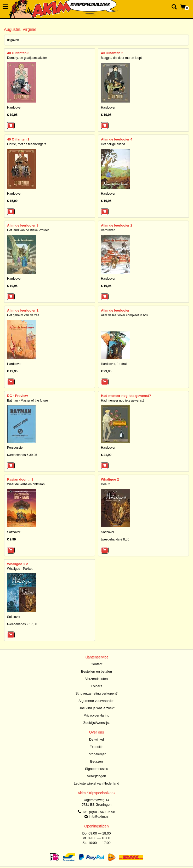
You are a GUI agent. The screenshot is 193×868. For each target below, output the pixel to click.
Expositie (97, 747)
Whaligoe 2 (110, 479)
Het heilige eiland (113, 144)
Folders (96, 686)
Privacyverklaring (97, 715)
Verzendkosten (96, 679)
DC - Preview (17, 396)
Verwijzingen (97, 776)
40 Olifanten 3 (18, 53)
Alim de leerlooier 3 (23, 225)
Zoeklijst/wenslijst (96, 723)
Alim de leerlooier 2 (117, 225)
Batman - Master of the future (27, 401)
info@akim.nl (99, 817)
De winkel (96, 739)
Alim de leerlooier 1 (23, 310)
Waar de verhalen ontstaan (26, 484)
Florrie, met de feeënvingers (27, 144)
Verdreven (108, 230)
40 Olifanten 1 (18, 139)
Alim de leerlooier (115, 310)
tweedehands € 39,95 (22, 455)
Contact (97, 664)
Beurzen (96, 761)
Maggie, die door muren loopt (121, 58)
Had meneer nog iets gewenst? (126, 396)
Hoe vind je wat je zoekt (96, 708)
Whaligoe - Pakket (20, 569)
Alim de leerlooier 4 (117, 139)
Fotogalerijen (96, 754)
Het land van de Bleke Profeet (28, 230)
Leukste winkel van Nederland (96, 783)
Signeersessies (96, 769)
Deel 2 (106, 484)
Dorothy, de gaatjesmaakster (27, 58)
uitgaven (13, 40)
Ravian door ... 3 (20, 479)
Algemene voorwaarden (96, 701)
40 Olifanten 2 (112, 53)
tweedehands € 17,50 (22, 624)
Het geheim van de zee (23, 315)
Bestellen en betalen (96, 671)
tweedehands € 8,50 (115, 539)
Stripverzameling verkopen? (96, 693)
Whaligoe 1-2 (18, 564)
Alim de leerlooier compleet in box (124, 315)
